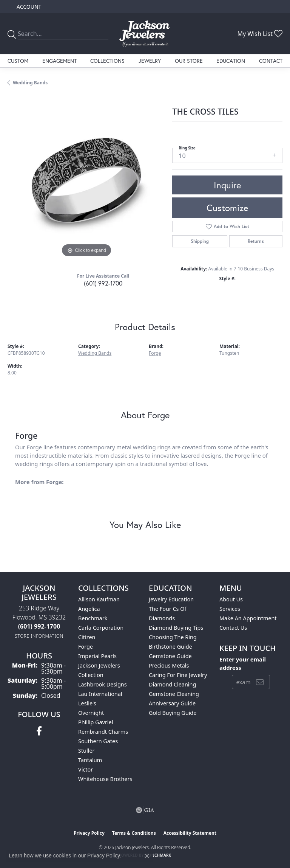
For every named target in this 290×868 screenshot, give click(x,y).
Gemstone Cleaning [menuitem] (174, 694)
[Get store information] (39, 636)
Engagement (59, 61)
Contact (271, 61)
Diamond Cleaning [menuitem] (172, 684)
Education (231, 61)
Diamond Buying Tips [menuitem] (176, 628)
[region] (86, 180)
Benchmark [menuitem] (93, 618)
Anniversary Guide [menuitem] (172, 703)
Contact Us (233, 628)
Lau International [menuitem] (100, 694)
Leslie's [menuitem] (87, 703)
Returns (256, 241)
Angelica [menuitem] (89, 609)
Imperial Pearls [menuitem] (97, 656)
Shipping (200, 241)
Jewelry (150, 61)
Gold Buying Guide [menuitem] (173, 713)
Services (230, 609)
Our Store (189, 61)
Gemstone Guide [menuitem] (170, 656)
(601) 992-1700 (103, 283)
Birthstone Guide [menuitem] (170, 647)
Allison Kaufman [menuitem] (99, 599)
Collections (107, 61)
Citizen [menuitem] (87, 637)
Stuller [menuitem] (86, 751)
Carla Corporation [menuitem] (101, 628)
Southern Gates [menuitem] (98, 741)
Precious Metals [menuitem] (169, 665)
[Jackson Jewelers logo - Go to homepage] (145, 34)
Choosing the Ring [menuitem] (173, 637)
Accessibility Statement (190, 833)
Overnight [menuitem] (91, 713)
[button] (28, 7)
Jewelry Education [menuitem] (171, 599)
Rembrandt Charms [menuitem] (103, 732)
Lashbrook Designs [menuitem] (103, 684)
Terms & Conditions (134, 833)
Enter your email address (243, 663)
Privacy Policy (89, 833)
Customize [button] (227, 208)
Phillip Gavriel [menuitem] (96, 722)
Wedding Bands (30, 83)
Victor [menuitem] (86, 769)
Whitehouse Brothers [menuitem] (105, 779)
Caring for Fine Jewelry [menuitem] (178, 675)
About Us (231, 599)
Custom (18, 61)
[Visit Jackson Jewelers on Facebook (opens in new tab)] (39, 731)
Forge (155, 353)
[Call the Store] (39, 626)
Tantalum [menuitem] (90, 760)
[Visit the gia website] (145, 810)
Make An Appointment (248, 618)
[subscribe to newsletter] (260, 682)
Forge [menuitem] (86, 647)
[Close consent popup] (147, 856)
